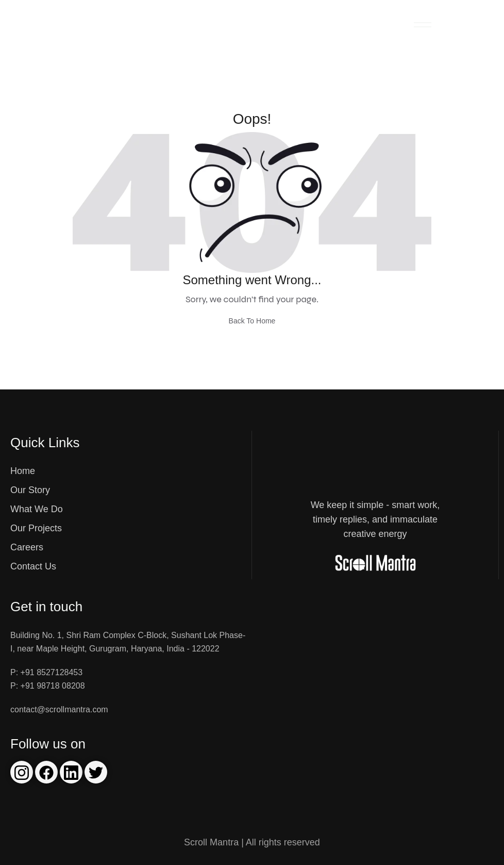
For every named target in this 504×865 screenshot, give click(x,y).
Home (23, 471)
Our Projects (36, 528)
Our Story (30, 490)
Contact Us (33, 566)
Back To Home (252, 321)
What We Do (37, 509)
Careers (27, 547)
